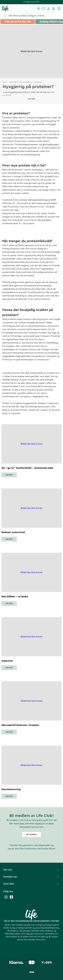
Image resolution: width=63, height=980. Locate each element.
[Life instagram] (6, 898)
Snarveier (31, 884)
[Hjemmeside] (6, 8)
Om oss (31, 870)
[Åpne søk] (33, 16)
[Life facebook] (11, 898)
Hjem (5, 82)
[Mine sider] (48, 9)
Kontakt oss (31, 877)
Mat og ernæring (26, 82)
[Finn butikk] (39, 9)
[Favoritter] (43, 9)
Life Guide (13, 82)
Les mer (9, 475)
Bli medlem (32, 835)
